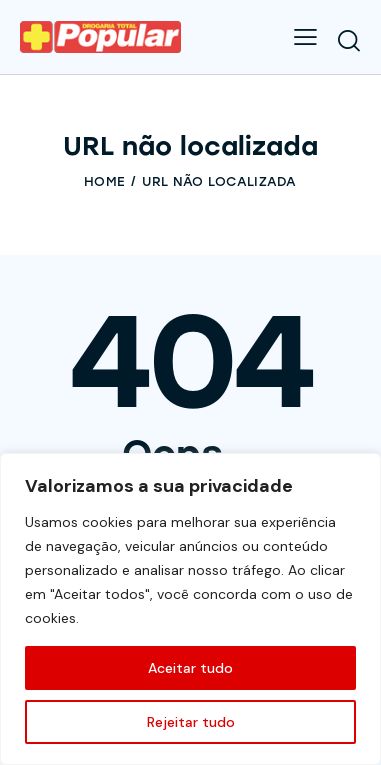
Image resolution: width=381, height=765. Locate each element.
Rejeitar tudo (191, 722)
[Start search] (349, 40)
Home (104, 181)
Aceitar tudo (190, 668)
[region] (190, 609)
